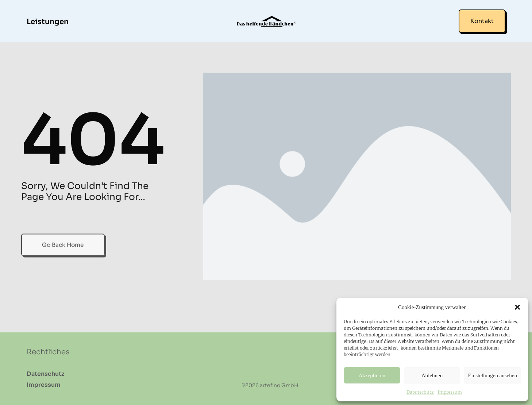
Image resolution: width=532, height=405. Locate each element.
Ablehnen (432, 375)
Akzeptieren (372, 375)
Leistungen (48, 22)
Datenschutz (420, 392)
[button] (517, 307)
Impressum (450, 392)
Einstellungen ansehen (492, 375)
